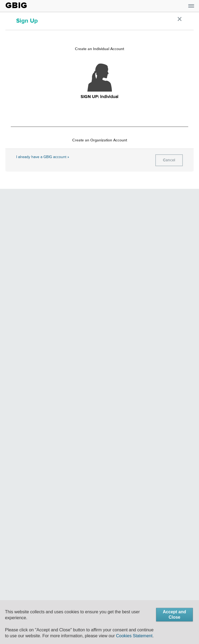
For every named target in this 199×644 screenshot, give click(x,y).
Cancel (169, 160)
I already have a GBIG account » (43, 157)
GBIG (16, 5)
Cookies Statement (134, 636)
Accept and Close (174, 615)
